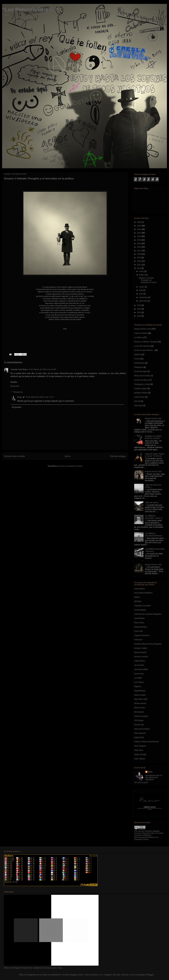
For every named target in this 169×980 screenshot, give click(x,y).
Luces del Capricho (142, 346)
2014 (139, 240)
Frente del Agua (141, 371)
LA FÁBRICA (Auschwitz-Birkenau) (154, 535)
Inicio (68, 456)
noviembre (144, 297)
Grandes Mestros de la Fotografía (148, 644)
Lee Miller (138, 678)
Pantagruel (139, 367)
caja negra (138, 405)
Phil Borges (139, 720)
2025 (139, 312)
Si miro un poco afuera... (144, 350)
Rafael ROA (139, 737)
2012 (139, 233)
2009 (139, 222)
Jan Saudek (139, 665)
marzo (142, 287)
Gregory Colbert (141, 648)
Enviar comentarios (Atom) (71, 466)
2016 (139, 247)
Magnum (138, 686)
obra (140, 831)
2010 (139, 226)
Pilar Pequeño (140, 733)
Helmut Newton (140, 652)
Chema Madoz (140, 610)
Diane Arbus (139, 623)
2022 (139, 268)
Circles (137, 359)
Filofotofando (139, 363)
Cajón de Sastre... (152, 502)
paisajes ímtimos (141, 393)
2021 (139, 265)
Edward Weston (141, 627)
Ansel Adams (139, 589)
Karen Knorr (139, 674)
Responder (15, 386)
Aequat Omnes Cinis (142, 329)
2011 (139, 229)
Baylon (137, 597)
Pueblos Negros (141, 388)
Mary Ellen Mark (141, 699)
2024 (139, 309)
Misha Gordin (140, 708)
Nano (19, 397)
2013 (139, 236)
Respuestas (18, 392)
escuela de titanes (142, 380)
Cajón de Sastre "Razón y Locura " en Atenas (155, 455)
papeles (137, 354)
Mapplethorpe (140, 691)
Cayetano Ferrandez (142, 606)
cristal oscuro (139, 397)
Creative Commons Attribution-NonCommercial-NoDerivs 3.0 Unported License (149, 836)
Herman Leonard (141, 657)
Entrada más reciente (15, 456)
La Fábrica (138, 337)
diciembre (143, 301)
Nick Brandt (139, 712)
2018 (139, 254)
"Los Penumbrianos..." (30, 10)
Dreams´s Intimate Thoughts (146, 342)
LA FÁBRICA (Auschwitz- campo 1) (154, 517)
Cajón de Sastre (141, 333)
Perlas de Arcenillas (142, 376)
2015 (139, 243)
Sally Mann (139, 750)
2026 (139, 316)
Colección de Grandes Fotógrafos (148, 614)
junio (141, 294)
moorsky (125, 975)
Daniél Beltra (139, 618)
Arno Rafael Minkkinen (143, 593)
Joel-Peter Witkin (141, 669)
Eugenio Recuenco (142, 635)
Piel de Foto (139, 725)
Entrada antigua (118, 456)
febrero (142, 275)
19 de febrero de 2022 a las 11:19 (40, 397)
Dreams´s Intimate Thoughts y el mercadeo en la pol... (148, 280)
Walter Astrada (140, 754)
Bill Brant (138, 601)
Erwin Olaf (138, 631)
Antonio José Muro (19, 369)
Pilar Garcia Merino (142, 729)
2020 (139, 261)
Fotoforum (138, 640)
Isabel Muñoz (140, 661)
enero (142, 271)
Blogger (150, 975)
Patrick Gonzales (141, 716)
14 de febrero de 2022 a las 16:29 (42, 369)
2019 (139, 258)
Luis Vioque (139, 682)
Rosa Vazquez (140, 746)
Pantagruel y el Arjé (142, 384)
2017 (139, 251)
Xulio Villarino (140, 759)
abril (141, 290)
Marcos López (140, 695)
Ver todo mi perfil (141, 782)
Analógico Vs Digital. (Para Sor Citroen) (153, 437)
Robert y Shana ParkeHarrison (147, 742)
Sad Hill (137, 401)
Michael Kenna (140, 703)
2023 (139, 305)
